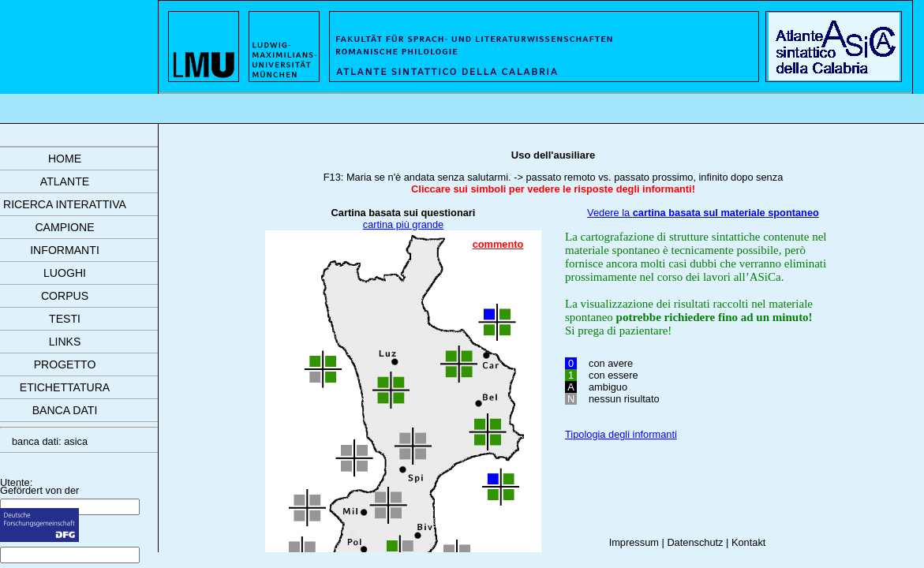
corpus (65, 296)
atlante (65, 181)
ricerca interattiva (65, 204)
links (65, 342)
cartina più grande (403, 224)
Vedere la (703, 213)
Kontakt (748, 542)
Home (65, 159)
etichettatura (65, 387)
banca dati (65, 410)
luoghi (65, 273)
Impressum (634, 542)
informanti (65, 250)
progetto (65, 364)
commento (498, 244)
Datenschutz (695, 542)
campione (64, 227)
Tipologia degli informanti (621, 434)
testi (65, 319)
